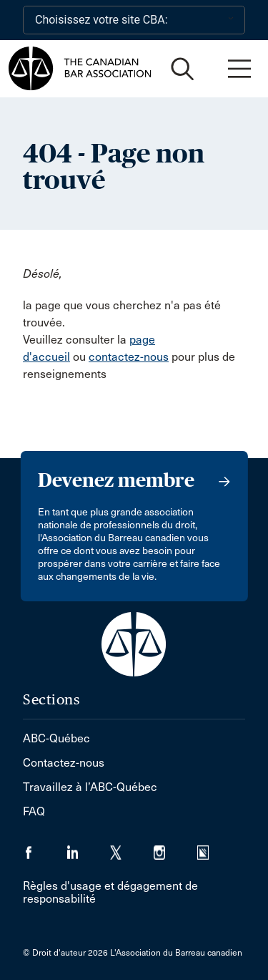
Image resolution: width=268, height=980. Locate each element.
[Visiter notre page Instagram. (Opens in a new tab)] (175, 848)
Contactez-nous (64, 763)
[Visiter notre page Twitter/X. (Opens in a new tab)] (132, 848)
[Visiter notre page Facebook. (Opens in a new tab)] (45, 848)
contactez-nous (129, 357)
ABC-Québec (56, 738)
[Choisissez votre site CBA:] (134, 20)
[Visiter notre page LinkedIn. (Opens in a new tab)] (88, 848)
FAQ (34, 811)
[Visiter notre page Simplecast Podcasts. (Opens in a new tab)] (212, 848)
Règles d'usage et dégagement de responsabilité (110, 892)
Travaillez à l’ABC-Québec (90, 787)
